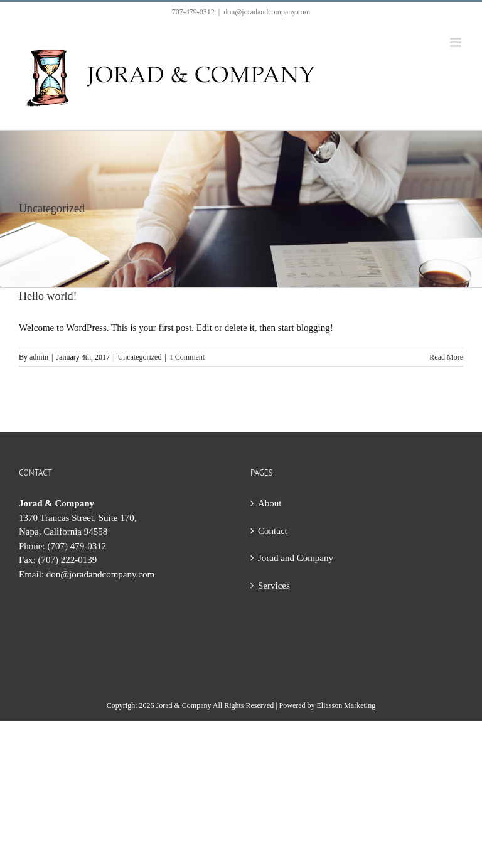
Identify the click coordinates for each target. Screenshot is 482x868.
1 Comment (187, 357)
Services (274, 586)
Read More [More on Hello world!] (446, 357)
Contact (273, 531)
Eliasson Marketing (346, 705)
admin (39, 357)
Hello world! (48, 296)
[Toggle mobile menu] (457, 42)
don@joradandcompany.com (267, 12)
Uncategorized (139, 357)
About (270, 503)
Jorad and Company (296, 558)
